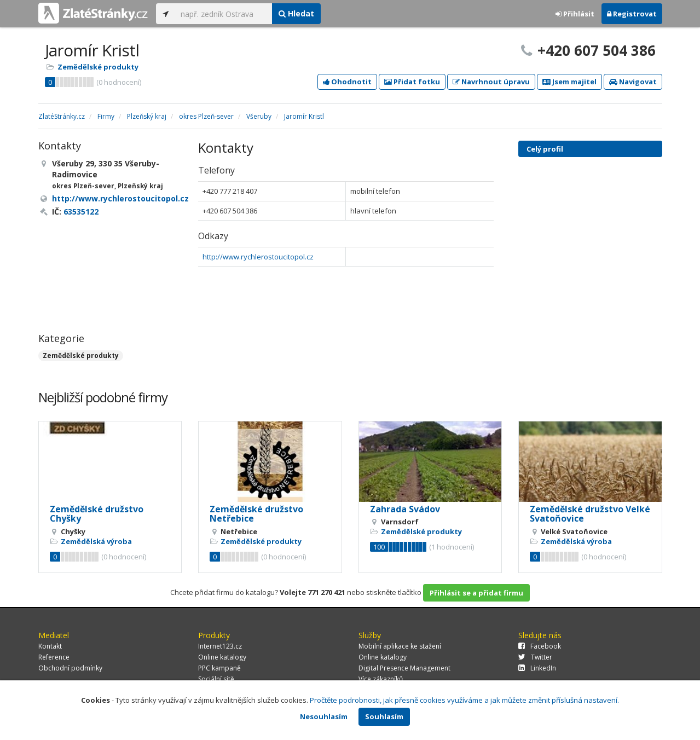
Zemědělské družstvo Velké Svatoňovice (590, 514)
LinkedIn (537, 668)
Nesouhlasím (324, 716)
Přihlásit (575, 14)
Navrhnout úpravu (491, 82)
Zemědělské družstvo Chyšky (97, 514)
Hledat (296, 13)
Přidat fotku (412, 82)
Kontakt (50, 646)
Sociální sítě (216, 679)
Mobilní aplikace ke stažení (400, 646)
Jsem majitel (569, 82)
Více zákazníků (381, 679)
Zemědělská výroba (96, 541)
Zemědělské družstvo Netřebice (256, 514)
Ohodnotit (347, 82)
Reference (54, 657)
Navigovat (633, 82)
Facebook (540, 646)
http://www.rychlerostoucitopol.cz (258, 257)
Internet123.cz (220, 646)
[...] (224, 14)
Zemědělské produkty (98, 67)
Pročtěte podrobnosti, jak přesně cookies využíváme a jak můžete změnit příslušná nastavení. (464, 700)
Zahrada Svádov (405, 509)
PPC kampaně (219, 668)
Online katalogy (222, 657)
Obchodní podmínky (70, 668)
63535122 (81, 212)
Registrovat (632, 14)
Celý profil (545, 149)
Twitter (535, 657)
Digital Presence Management (404, 668)
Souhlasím (384, 716)
